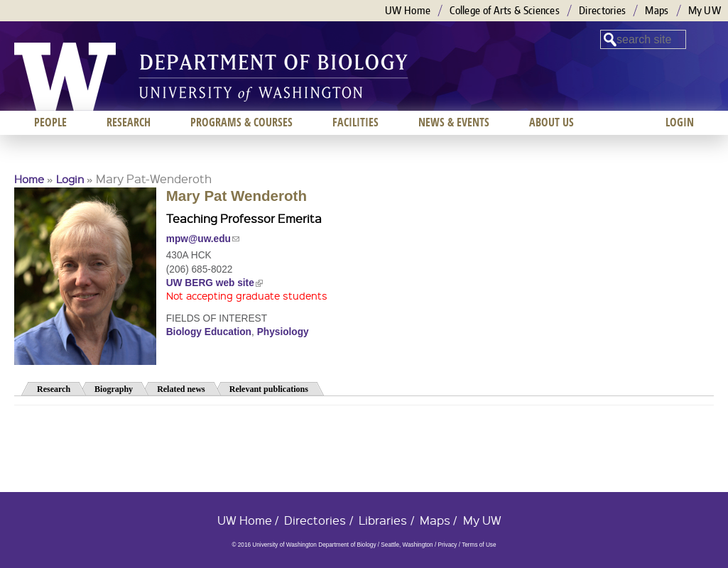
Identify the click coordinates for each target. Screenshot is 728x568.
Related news (181, 389)
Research (54, 389)
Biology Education (209, 332)
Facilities (355, 122)
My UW (705, 10)
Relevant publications (269, 389)
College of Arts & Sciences (505, 10)
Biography (114, 389)
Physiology (283, 332)
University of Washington (65, 77)
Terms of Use (479, 545)
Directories (602, 10)
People (50, 122)
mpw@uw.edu (203, 239)
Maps (657, 10)
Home (29, 179)
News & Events (454, 122)
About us (552, 122)
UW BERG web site (214, 283)
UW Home (408, 10)
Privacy (447, 545)
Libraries (383, 520)
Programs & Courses (241, 122)
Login (70, 179)
